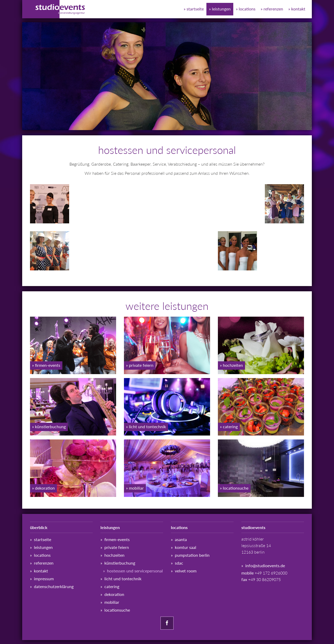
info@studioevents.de (265, 565)
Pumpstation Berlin (192, 555)
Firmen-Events (117, 539)
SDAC (179, 563)
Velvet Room (186, 571)
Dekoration (114, 594)
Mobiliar (112, 602)
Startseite (195, 9)
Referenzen (273, 9)
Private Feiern (117, 547)
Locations (247, 9)
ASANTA (181, 539)
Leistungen (221, 9)
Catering (112, 586)
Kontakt (298, 9)
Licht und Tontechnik (123, 579)
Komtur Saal (186, 547)
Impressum (44, 579)
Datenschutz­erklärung (54, 586)
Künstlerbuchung (120, 563)
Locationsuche (117, 610)
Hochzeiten (114, 555)
